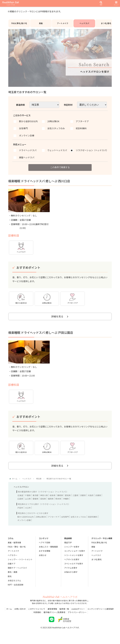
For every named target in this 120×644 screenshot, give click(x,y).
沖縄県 (66, 502)
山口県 (28, 502)
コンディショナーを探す (75, 554)
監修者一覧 (65, 612)
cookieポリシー (79, 612)
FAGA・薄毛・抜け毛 (17, 550)
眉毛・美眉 (12, 575)
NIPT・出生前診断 (16, 588)
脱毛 (10, 579)
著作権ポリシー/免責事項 (54, 615)
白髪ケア (12, 567)
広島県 (20, 502)
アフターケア (54, 520)
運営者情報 (52, 612)
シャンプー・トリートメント (20, 562)
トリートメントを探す (74, 558)
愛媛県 (35, 502)
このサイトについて (36, 612)
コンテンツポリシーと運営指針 (102, 612)
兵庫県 (98, 498)
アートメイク (63, 24)
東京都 (35, 498)
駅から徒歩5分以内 (26, 520)
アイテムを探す (71, 571)
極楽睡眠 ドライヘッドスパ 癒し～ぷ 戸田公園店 (41, 335)
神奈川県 (44, 498)
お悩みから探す (71, 575)
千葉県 (28, 498)
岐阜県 (53, 498)
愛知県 (68, 498)
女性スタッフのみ (78, 520)
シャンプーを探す (72, 550)
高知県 (43, 502)
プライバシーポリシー (78, 615)
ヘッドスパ (84, 24)
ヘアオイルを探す (72, 562)
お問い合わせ (19, 612)
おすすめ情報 (45, 554)
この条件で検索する (60, 169)
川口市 (28, 511)
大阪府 (91, 498)
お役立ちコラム (14, 584)
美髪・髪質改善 (14, 546)
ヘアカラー (12, 558)
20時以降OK (41, 520)
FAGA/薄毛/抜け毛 (19, 24)
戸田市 (20, 511)
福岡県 (51, 502)
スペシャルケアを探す (74, 567)
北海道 (20, 498)
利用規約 (37, 615)
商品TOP (68, 546)
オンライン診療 (24, 523)
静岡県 (60, 498)
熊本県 (58, 502)
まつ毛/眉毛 (106, 24)
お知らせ (43, 558)
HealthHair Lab (11, 3)
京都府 (83, 498)
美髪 (41, 24)
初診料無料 (93, 520)
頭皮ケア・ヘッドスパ (17, 571)
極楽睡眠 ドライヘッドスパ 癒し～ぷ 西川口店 (39, 183)
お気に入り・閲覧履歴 (48, 550)
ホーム (8, 612)
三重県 (75, 498)
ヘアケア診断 (45, 546)
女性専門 (65, 520)
